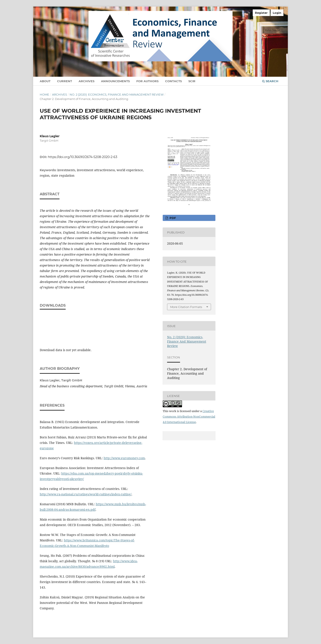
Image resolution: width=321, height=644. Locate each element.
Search (270, 81)
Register (261, 13)
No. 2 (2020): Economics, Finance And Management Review (117, 94)
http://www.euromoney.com (124, 458)
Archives (87, 81)
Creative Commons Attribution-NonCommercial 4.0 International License (189, 416)
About (45, 81)
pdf (172, 218)
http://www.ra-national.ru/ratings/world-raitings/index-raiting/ (86, 494)
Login (277, 13)
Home (44, 94)
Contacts (173, 81)
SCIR (192, 81)
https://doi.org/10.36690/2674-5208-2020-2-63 (83, 157)
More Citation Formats (186, 307)
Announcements (115, 81)
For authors (147, 81)
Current (65, 81)
